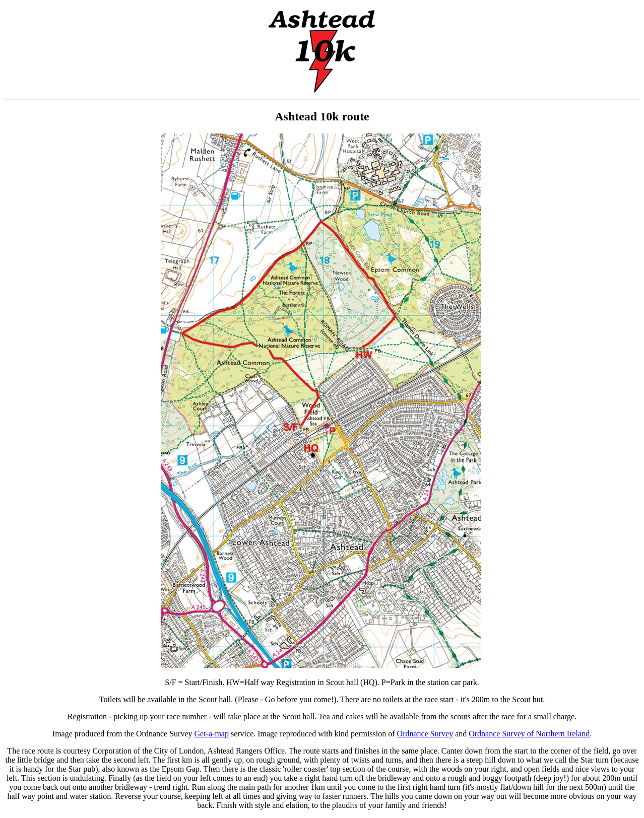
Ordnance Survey (425, 734)
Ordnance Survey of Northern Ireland (529, 734)
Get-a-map (212, 734)
